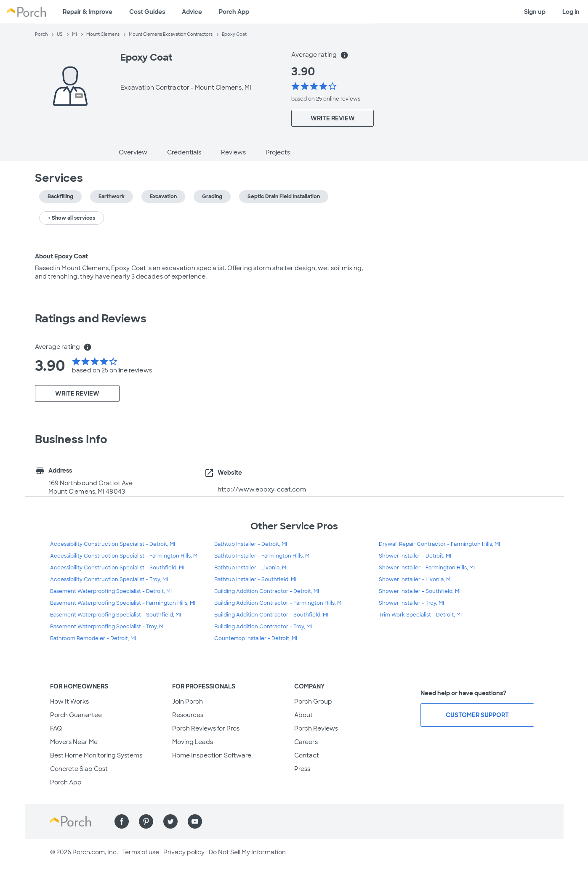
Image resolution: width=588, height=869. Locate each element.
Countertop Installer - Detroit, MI (256, 638)
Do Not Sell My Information (247, 852)
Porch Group (313, 702)
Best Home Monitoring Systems (96, 755)
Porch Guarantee (76, 715)
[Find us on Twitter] (170, 821)
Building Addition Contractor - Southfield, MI (271, 615)
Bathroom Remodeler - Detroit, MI (93, 638)
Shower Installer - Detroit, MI (415, 556)
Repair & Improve (88, 12)
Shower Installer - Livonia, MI (415, 579)
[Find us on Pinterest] (146, 821)
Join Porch (188, 702)
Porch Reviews (316, 728)
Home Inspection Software (212, 755)
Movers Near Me (74, 742)
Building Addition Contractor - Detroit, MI (267, 591)
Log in (571, 12)
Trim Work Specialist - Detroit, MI (420, 615)
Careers (306, 742)
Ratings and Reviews (91, 319)
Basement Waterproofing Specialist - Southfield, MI (116, 615)
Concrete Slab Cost (79, 769)
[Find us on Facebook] (122, 821)
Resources (188, 715)
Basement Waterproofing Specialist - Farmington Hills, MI (123, 603)
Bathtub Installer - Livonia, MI (251, 568)
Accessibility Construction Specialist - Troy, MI (109, 579)
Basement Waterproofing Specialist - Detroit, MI (111, 591)
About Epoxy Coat (62, 256)
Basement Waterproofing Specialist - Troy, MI (107, 627)
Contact (307, 755)
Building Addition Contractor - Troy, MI (263, 627)
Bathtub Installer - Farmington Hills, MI (262, 556)
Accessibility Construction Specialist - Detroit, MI (113, 544)
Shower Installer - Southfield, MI (420, 591)
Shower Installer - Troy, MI (411, 603)
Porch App (234, 12)
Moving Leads (193, 742)
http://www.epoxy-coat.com (262, 489)
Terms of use (141, 852)
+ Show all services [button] (72, 218)
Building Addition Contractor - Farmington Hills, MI (278, 603)
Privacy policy (184, 852)
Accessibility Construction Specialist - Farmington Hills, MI (124, 556)
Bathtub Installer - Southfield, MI (255, 579)
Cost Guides (147, 12)
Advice (192, 12)
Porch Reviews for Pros (206, 728)
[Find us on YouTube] (195, 821)
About (303, 715)
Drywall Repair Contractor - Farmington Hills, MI (439, 544)
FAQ (56, 728)
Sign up (535, 12)
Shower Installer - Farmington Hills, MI (427, 568)
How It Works (69, 702)
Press (302, 769)
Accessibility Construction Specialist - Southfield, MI (117, 568)
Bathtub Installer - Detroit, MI (251, 544)
